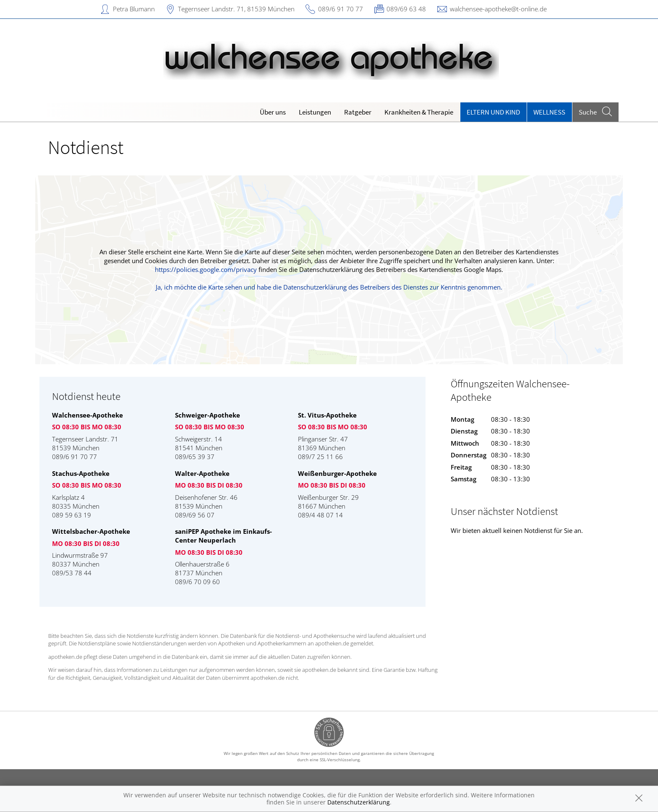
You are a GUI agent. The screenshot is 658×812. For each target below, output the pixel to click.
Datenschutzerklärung (359, 802)
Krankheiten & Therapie (419, 112)
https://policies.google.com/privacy (206, 269)
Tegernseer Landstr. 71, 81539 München (236, 9)
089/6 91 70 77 (341, 9)
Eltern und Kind (493, 112)
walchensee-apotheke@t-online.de (498, 9)
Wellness (549, 112)
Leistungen (315, 112)
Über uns (273, 112)
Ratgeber (358, 112)
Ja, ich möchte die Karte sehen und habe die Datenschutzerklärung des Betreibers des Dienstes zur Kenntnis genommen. (329, 287)
